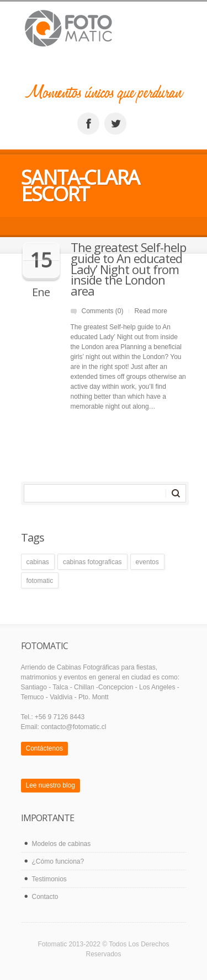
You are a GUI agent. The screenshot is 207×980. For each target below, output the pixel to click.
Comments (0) (103, 311)
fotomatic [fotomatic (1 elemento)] (40, 581)
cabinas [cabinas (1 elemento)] (38, 562)
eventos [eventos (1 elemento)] (147, 562)
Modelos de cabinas (62, 844)
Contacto (45, 897)
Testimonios (49, 879)
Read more (151, 311)
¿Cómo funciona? (58, 861)
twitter (115, 124)
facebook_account (88, 124)
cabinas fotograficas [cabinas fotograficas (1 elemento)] (92, 562)
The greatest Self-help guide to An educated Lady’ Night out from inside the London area (128, 269)
